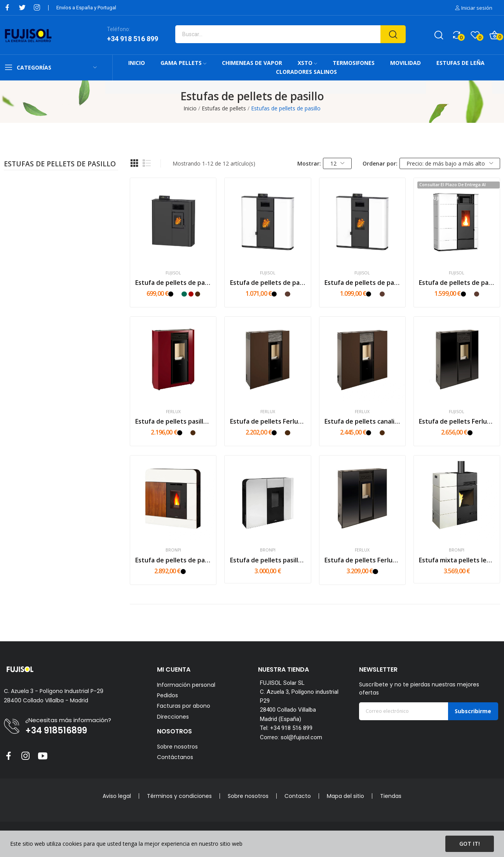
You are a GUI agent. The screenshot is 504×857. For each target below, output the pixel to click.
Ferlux (173, 412)
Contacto (298, 796)
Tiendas (391, 796)
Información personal (186, 685)
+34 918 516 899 (133, 39)
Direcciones (173, 717)
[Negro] (171, 294)
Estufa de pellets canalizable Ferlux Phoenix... (362, 421)
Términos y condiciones (179, 796)
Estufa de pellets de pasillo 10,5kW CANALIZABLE (362, 283)
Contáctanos (175, 757)
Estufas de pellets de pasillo (60, 164)
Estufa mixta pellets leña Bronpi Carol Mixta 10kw (457, 560)
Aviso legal (117, 796)
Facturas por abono (184, 706)
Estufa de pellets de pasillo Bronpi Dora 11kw (173, 560)
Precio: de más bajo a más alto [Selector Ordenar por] (450, 163)
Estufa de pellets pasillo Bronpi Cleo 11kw (268, 560)
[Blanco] (177, 294)
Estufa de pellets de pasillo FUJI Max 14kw (457, 283)
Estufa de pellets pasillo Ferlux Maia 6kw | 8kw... (173, 421)
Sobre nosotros (177, 747)
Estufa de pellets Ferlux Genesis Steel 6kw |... (268, 421)
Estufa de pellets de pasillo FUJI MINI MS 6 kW (173, 283)
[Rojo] (191, 294)
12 (337, 163)
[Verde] (184, 294)
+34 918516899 (56, 731)
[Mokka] (287, 294)
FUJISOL (173, 273)
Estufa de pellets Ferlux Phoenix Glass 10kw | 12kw (362, 560)
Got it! (470, 844)
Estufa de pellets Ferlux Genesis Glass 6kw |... (457, 421)
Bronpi (173, 550)
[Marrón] (198, 294)
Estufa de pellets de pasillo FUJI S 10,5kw (268, 283)
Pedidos (167, 696)
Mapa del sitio (345, 796)
